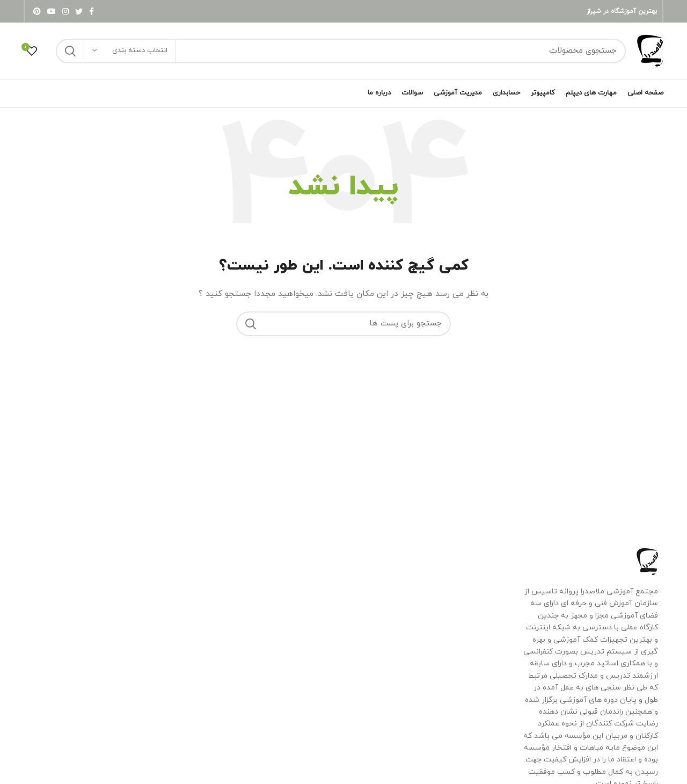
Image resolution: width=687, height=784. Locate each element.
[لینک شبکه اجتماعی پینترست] (37, 11)
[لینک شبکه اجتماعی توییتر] (79, 11)
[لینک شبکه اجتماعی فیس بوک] (92, 11)
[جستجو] (341, 51)
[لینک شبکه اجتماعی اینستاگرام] (65, 11)
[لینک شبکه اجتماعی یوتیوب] (52, 11)
